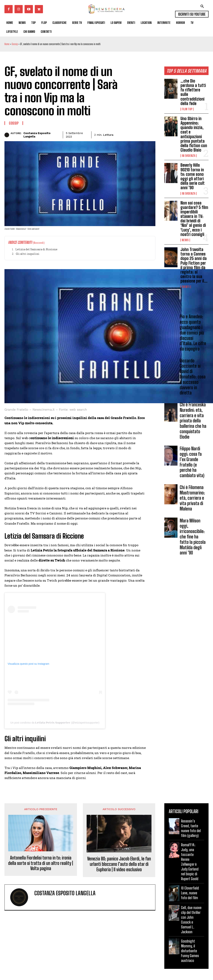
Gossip (15, 44)
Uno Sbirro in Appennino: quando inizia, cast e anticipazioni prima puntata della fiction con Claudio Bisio (194, 134)
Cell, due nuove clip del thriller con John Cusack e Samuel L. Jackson (191, 920)
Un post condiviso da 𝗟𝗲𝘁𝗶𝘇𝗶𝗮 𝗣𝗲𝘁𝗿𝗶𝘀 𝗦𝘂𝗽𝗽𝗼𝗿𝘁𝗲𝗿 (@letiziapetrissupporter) (55, 723)
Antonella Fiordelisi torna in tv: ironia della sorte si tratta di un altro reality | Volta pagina (41, 863)
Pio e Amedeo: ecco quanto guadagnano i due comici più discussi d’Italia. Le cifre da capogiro (193, 333)
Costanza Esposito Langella (37, 135)
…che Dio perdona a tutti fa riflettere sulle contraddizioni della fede (193, 92)
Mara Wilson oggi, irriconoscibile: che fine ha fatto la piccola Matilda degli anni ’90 (193, 537)
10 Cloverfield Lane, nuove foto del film (190, 893)
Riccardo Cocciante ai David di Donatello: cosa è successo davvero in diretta (193, 377)
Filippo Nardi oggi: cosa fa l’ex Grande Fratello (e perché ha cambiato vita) (192, 462)
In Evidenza (189, 156)
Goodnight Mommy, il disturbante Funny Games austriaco (190, 951)
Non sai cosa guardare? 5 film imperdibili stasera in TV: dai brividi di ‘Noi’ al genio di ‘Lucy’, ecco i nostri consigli (194, 219)
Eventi (186, 287)
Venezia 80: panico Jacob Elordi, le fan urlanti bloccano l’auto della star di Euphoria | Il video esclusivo (119, 864)
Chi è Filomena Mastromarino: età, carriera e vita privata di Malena (192, 498)
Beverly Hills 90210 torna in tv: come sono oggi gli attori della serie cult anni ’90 (193, 176)
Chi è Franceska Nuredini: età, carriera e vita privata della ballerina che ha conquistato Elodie (193, 421)
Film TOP (187, 109)
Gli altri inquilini (28, 254)
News (185, 240)
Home (7, 44)
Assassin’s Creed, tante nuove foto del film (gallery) (191, 828)
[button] (202, 6)
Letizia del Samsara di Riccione (36, 249)
